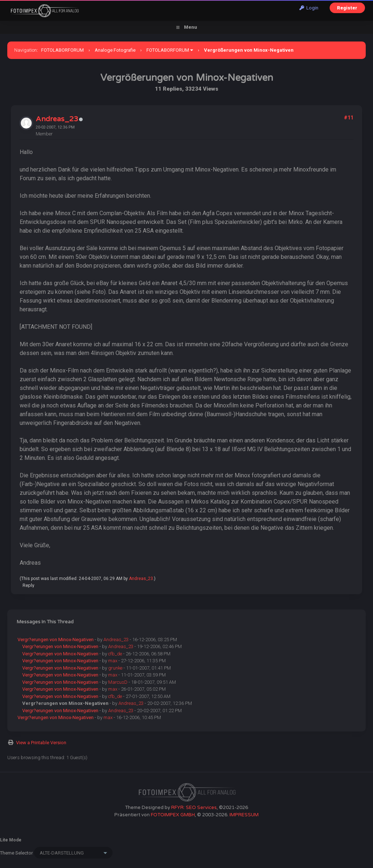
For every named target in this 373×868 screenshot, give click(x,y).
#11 (349, 118)
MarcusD (118, 682)
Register (347, 8)
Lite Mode (11, 840)
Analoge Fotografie (115, 50)
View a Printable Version (41, 743)
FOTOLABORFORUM (62, 50)
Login (309, 8)
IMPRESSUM (244, 815)
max (113, 661)
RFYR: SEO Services (194, 808)
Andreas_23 (57, 119)
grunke (115, 668)
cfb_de (115, 654)
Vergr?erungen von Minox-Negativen (56, 640)
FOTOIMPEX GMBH (173, 815)
